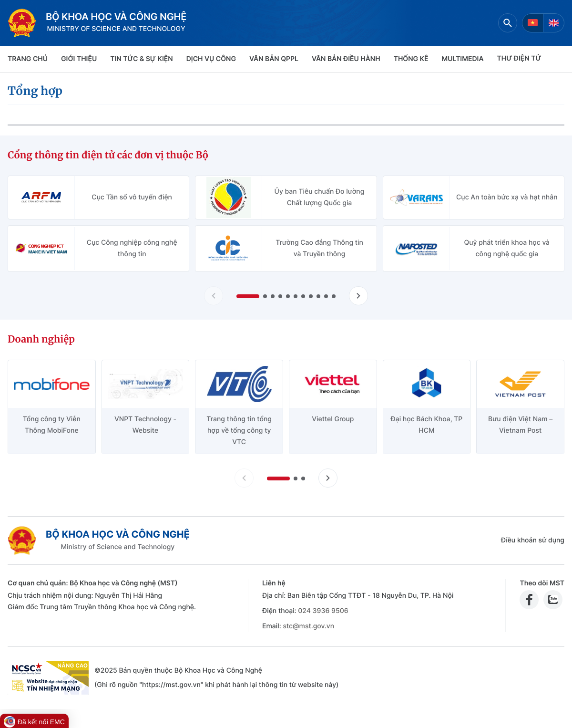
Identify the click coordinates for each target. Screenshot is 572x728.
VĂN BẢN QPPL (274, 59)
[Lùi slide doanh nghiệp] (244, 478)
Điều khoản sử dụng (533, 540)
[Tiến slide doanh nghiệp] (328, 478)
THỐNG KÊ (411, 59)
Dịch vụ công (211, 59)
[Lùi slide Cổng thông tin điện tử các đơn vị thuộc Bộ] (214, 296)
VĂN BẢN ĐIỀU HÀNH (346, 59)
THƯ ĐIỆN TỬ (519, 58)
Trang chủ (28, 59)
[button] (248, 296)
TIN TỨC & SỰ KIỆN (141, 59)
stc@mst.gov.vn (308, 626)
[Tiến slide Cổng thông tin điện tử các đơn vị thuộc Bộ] (358, 296)
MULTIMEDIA (463, 59)
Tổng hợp (35, 91)
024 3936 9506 (323, 611)
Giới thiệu (79, 59)
